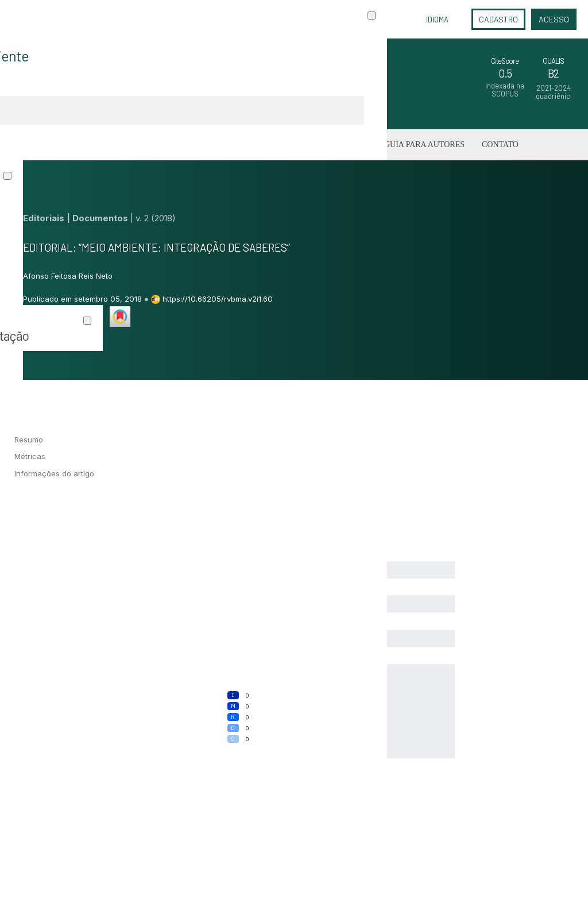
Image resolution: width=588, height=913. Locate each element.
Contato (500, 145)
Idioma (437, 20)
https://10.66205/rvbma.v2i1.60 (218, 299)
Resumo (29, 440)
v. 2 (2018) (156, 218)
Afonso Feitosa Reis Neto (68, 276)
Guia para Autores (424, 145)
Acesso (554, 19)
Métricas (30, 456)
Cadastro (498, 19)
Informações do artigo (54, 473)
